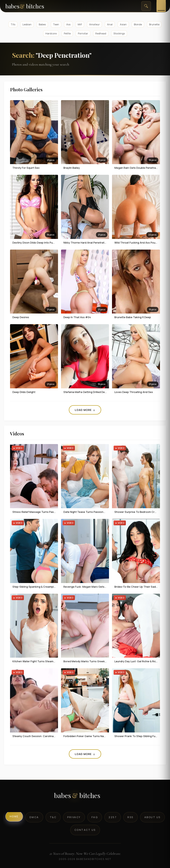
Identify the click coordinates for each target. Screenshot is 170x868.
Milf (80, 24)
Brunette (154, 24)
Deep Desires (21, 317)
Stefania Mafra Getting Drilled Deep (86, 392)
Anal (110, 24)
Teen (56, 24)
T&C (53, 817)
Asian (123, 24)
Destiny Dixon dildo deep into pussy (35, 243)
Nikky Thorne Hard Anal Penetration (86, 243)
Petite (67, 33)
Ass (68, 24)
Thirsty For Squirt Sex (26, 168)
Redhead (101, 33)
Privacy (74, 817)
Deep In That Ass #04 (77, 317)
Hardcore (51, 33)
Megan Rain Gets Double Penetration (137, 168)
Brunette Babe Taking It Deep (133, 317)
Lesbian (27, 24)
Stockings (119, 33)
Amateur (94, 24)
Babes (42, 24)
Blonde (138, 24)
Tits (13, 24)
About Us (152, 817)
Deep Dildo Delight (24, 392)
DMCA (34, 817)
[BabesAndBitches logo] (85, 797)
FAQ (95, 817)
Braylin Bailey (72, 168)
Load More (85, 410)
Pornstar (83, 33)
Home (14, 816)
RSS (130, 817)
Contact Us (85, 830)
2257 (113, 817)
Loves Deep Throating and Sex (134, 392)
